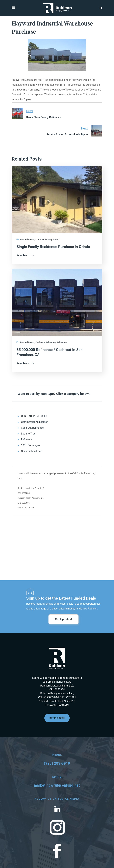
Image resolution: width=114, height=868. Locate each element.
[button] (101, 8)
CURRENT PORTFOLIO (34, 416)
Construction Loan (32, 451)
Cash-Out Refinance (46, 342)
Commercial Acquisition (47, 240)
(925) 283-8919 (57, 763)
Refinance (62, 342)
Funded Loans (27, 240)
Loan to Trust (29, 434)
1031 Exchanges (31, 445)
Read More (25, 255)
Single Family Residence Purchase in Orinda (53, 247)
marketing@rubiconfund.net (57, 785)
